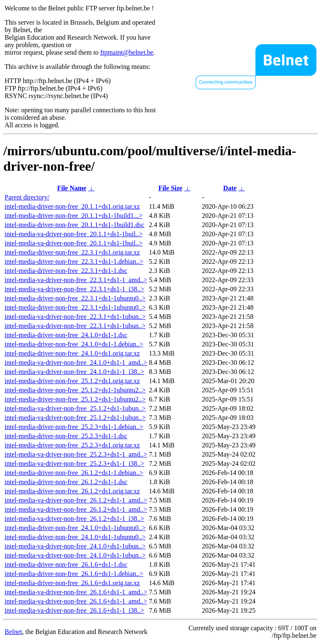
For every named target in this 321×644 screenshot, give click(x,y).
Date (230, 188)
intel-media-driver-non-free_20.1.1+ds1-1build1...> (74, 216)
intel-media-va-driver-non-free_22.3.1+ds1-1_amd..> (76, 280)
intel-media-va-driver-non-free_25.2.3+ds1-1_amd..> (76, 454)
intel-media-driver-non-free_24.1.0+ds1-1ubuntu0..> (75, 528)
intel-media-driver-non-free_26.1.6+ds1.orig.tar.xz (72, 583)
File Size (170, 188)
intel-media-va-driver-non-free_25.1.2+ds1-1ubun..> (75, 408)
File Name (72, 188)
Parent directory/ (27, 197)
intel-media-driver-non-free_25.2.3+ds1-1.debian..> (74, 427)
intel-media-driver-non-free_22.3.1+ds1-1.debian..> (74, 261)
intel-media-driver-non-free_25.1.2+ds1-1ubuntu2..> (75, 390)
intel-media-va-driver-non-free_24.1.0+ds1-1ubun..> (75, 546)
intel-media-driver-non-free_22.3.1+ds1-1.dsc (66, 271)
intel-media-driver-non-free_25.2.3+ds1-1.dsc (66, 436)
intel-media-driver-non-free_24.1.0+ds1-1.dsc (66, 335)
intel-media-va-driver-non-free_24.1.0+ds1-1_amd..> (76, 362)
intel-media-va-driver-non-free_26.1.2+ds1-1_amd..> (76, 500)
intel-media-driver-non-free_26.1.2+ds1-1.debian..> (74, 473)
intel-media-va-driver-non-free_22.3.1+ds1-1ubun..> (75, 317)
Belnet (13, 632)
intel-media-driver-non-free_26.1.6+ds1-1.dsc (66, 564)
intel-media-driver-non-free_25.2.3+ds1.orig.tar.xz (72, 445)
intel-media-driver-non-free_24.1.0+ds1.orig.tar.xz (72, 353)
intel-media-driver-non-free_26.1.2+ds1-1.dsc (66, 482)
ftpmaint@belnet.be (127, 52)
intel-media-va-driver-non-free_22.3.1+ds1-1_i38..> (74, 289)
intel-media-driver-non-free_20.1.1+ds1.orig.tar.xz (72, 206)
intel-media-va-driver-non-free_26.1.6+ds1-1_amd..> (76, 592)
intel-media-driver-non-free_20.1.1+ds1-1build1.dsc (74, 225)
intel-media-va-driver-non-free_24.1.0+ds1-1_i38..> (74, 372)
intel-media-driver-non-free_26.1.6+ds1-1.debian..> (74, 574)
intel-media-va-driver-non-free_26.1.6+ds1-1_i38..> (74, 610)
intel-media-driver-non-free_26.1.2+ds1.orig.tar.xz (72, 491)
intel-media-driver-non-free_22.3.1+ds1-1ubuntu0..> (75, 298)
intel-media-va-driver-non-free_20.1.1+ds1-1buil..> (74, 234)
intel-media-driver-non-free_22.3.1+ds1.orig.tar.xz (72, 252)
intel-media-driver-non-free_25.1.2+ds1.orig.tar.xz (72, 381)
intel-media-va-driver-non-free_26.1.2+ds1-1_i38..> (74, 519)
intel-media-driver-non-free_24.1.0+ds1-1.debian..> (74, 344)
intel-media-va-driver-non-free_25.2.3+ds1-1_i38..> (74, 463)
